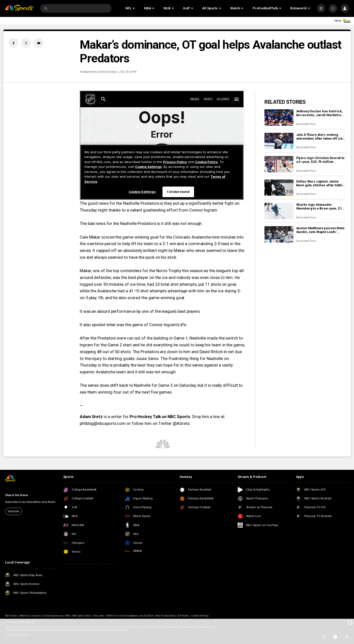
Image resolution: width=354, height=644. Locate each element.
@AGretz (181, 423)
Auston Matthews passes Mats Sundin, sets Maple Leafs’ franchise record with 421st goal (320, 230)
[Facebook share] (13, 43)
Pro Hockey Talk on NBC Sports (160, 417)
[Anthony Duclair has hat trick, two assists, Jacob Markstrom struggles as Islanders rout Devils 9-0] (279, 118)
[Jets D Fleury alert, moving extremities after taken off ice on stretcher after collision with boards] (279, 141)
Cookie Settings (200, 616)
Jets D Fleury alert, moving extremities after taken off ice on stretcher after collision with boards (320, 137)
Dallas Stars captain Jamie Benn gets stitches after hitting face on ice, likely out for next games (320, 183)
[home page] (19, 8)
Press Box (99, 616)
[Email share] (39, 43)
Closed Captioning (53, 616)
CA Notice (183, 616)
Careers (37, 616)
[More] (321, 8)
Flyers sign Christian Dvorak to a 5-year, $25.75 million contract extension (320, 160)
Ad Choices (11, 616)
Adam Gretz (90, 72)
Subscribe (13, 511)
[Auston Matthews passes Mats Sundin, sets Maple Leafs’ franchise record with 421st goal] (279, 234)
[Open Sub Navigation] (134, 8)
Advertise (25, 616)
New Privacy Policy (166, 616)
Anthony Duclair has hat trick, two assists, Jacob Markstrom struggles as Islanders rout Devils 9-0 (320, 113)
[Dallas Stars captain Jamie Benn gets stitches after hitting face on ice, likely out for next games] (279, 188)
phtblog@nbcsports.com (103, 423)
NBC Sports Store (82, 616)
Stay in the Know (17, 495)
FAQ (68, 616)
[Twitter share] (26, 43)
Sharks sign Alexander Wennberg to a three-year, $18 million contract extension (320, 207)
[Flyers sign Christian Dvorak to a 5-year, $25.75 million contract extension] (279, 164)
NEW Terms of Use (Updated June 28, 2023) (130, 616)
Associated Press (306, 124)
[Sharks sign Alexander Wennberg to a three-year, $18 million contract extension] (279, 211)
